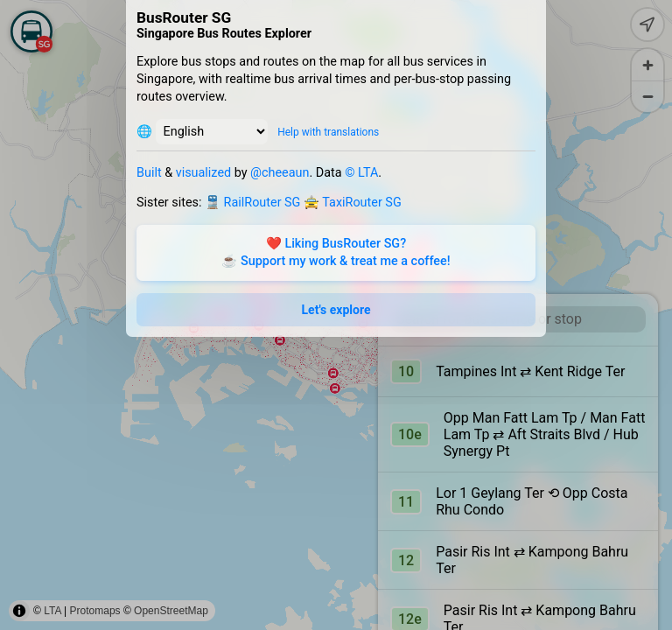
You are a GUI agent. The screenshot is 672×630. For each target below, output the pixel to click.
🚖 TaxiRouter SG (353, 203)
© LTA (361, 173)
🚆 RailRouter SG (252, 203)
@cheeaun (280, 173)
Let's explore (336, 310)
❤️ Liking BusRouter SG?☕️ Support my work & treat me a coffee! (336, 252)
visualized (203, 173)
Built (149, 173)
